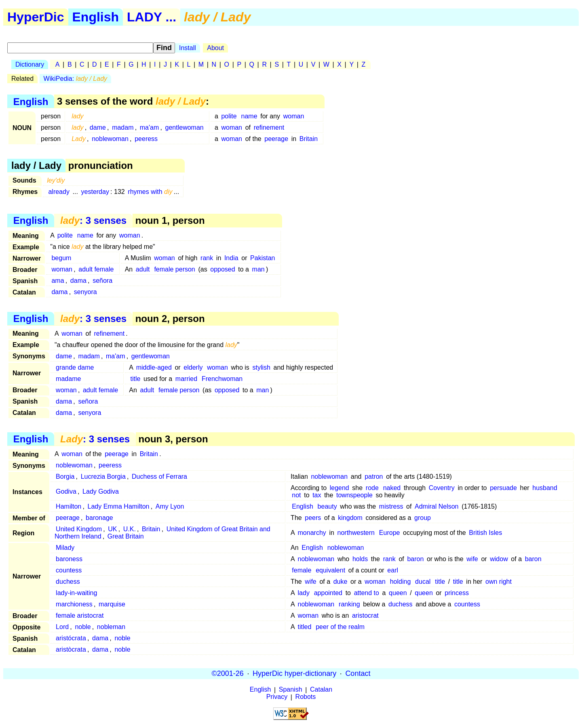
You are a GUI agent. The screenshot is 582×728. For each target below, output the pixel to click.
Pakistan (263, 258)
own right (499, 582)
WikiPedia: (75, 79)
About (215, 48)
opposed (222, 269)
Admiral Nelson (436, 506)
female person (174, 269)
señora (102, 281)
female (302, 570)
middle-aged (154, 367)
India (231, 258)
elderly (193, 367)
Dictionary (30, 64)
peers (313, 518)
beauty (327, 506)
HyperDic (36, 17)
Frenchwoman (222, 379)
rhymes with (150, 192)
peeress (146, 139)
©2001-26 (228, 673)
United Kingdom (79, 529)
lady (304, 593)
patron (374, 477)
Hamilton (69, 506)
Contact (358, 673)
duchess (68, 582)
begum (61, 258)
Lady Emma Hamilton (119, 506)
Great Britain (126, 536)
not (296, 495)
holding (401, 582)
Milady (65, 548)
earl (393, 570)
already (59, 192)
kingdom (350, 518)
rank (207, 258)
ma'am (150, 127)
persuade (503, 488)
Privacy (277, 697)
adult (143, 269)
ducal (423, 582)
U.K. (130, 529)
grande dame (75, 367)
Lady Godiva (101, 491)
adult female (96, 269)
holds (360, 559)
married (186, 379)
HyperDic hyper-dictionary (294, 673)
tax (317, 495)
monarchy (312, 533)
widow (499, 559)
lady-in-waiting (76, 593)
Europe (390, 533)
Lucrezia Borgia (103, 477)
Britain (309, 139)
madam (123, 127)
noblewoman (110, 139)
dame (98, 127)
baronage (99, 518)
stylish (261, 367)
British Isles (485, 533)
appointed (328, 593)
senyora (85, 292)
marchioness (74, 604)
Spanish (291, 690)
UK (112, 529)
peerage (276, 139)
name (249, 116)
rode (372, 488)
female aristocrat (80, 615)
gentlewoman (185, 127)
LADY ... (152, 17)
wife (472, 559)
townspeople (354, 495)
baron (415, 559)
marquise (112, 604)
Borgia (65, 477)
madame (68, 379)
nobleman (111, 627)
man (258, 269)
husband (545, 488)
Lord (62, 627)
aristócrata (71, 638)
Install (188, 48)
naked (392, 488)
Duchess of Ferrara (159, 477)
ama (58, 281)
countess (69, 570)
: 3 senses (93, 220)
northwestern (356, 533)
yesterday (95, 192)
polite (229, 116)
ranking (349, 604)
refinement (269, 127)
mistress (391, 506)
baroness (69, 559)
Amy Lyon (170, 506)
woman (294, 116)
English (96, 17)
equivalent (330, 570)
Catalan (321, 690)
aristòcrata (71, 649)
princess (457, 593)
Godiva (66, 491)
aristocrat (365, 615)
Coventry (442, 488)
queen (398, 593)
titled (305, 627)
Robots (306, 697)
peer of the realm (340, 627)
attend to (367, 593)
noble (83, 627)
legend (339, 488)
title (136, 379)
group (423, 518)
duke (341, 582)
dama (78, 281)
